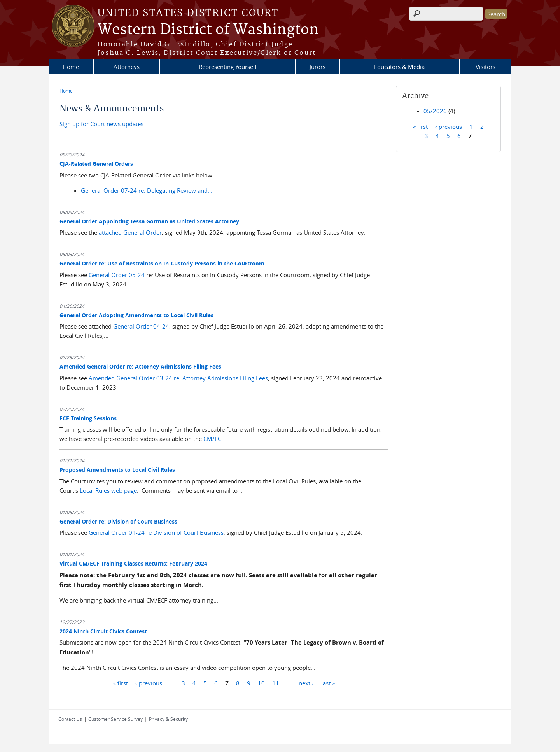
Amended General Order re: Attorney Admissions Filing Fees (140, 366)
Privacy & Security (168, 719)
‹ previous (149, 683)
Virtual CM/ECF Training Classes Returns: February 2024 (133, 563)
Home (71, 67)
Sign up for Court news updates (101, 124)
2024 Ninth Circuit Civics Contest (103, 631)
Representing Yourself (228, 67)
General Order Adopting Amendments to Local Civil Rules (136, 315)
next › (306, 683)
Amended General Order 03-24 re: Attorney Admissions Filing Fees (178, 378)
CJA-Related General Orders (96, 164)
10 (261, 683)
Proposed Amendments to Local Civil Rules (117, 470)
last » (328, 683)
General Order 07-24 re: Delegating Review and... (147, 190)
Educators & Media (399, 67)
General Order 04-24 (141, 326)
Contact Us (70, 719)
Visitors (486, 67)
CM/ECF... (216, 439)
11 (276, 683)
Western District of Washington (208, 30)
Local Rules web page (108, 490)
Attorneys (127, 67)
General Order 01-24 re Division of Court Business (156, 532)
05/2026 (435, 111)
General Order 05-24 (117, 275)
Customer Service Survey (115, 719)
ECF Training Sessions (88, 418)
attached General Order (130, 232)
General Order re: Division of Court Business (118, 521)
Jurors (318, 67)
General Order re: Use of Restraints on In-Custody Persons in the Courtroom (162, 263)
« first (121, 683)
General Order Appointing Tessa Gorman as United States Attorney (149, 221)
